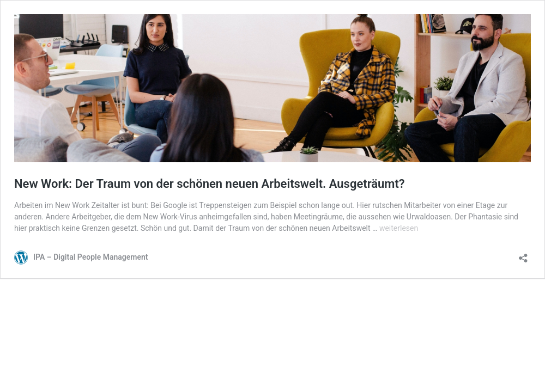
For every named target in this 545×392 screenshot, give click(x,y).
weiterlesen (399, 228)
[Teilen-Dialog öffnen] (523, 255)
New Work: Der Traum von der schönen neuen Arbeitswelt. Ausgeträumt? (210, 184)
